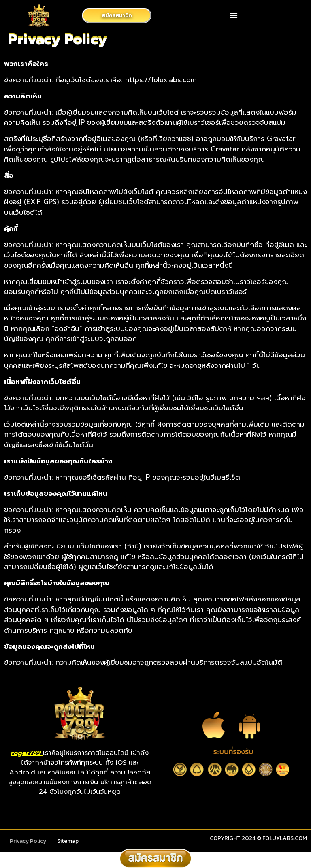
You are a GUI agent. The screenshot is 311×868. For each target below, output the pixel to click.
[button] (234, 15)
